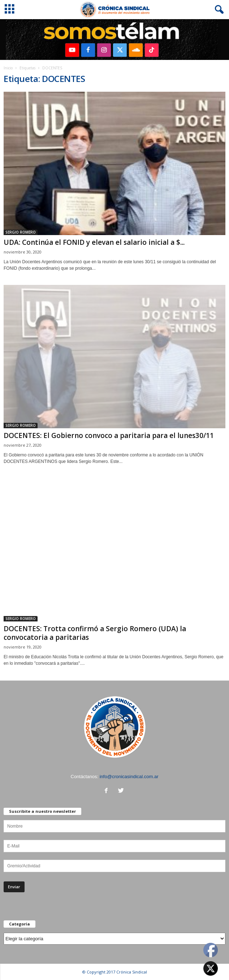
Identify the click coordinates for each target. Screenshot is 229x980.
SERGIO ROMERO (21, 232)
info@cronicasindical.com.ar (129, 777)
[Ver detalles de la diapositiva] (114, 40)
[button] (218, 10)
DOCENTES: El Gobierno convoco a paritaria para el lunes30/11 (109, 435)
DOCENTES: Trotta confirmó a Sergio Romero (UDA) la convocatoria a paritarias (95, 633)
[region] (114, 40)
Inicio (8, 68)
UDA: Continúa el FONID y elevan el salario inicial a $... (94, 242)
